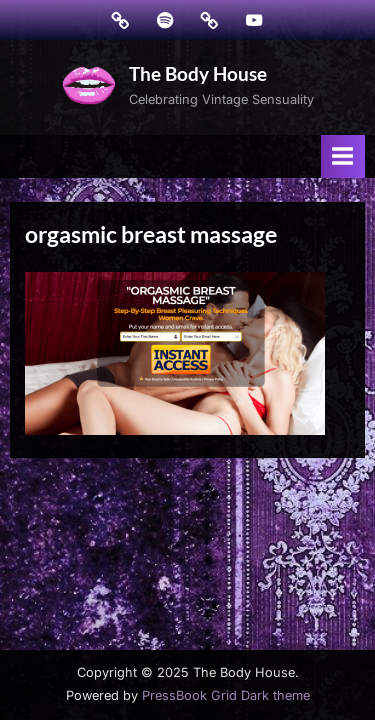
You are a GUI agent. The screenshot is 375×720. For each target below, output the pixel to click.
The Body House (198, 73)
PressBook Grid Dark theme (226, 695)
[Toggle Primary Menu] (343, 156)
